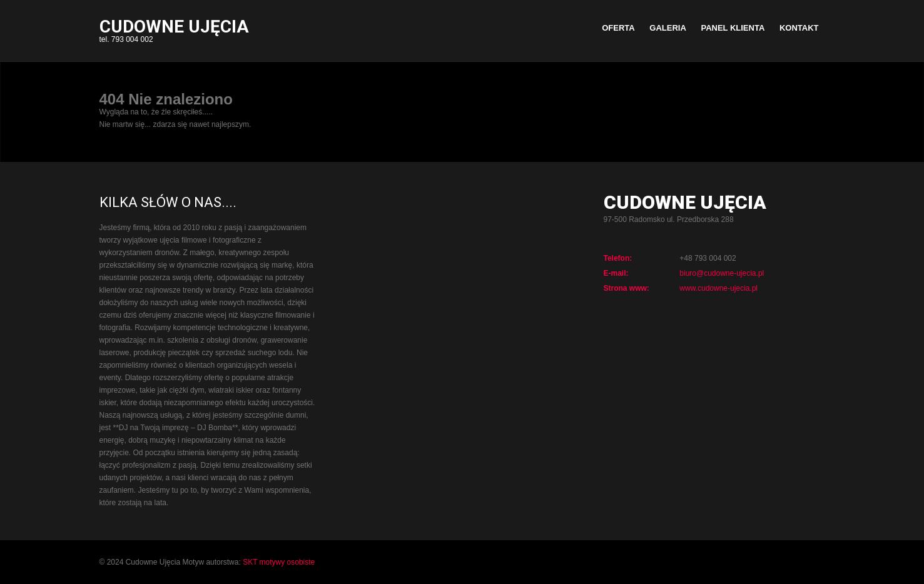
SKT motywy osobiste (279, 562)
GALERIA (668, 28)
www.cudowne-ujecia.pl (718, 288)
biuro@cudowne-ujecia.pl (722, 273)
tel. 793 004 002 (174, 32)
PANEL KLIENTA (733, 28)
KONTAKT (799, 28)
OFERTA (618, 28)
